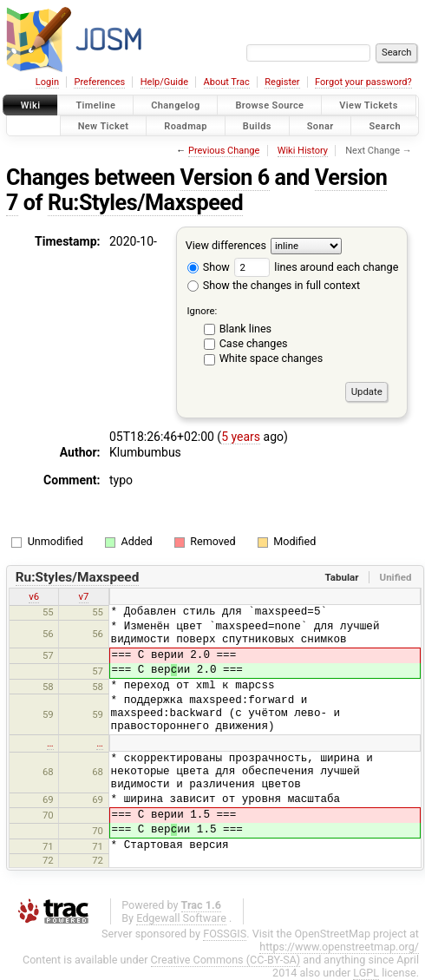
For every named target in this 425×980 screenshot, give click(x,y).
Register (282, 82)
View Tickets (368, 105)
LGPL (366, 973)
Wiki (31, 105)
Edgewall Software (181, 918)
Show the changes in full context (274, 285)
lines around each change (316, 267)
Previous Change (224, 151)
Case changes (254, 343)
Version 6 (225, 178)
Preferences (99, 82)
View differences (226, 245)
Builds (257, 125)
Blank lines (245, 329)
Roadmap (186, 125)
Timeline (95, 105)
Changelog (175, 105)
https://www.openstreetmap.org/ (339, 947)
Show (209, 267)
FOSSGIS (225, 934)
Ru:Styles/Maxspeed (145, 203)
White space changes (271, 358)
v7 (84, 596)
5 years (241, 437)
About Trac (227, 82)
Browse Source (269, 105)
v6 (34, 596)
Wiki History (303, 151)
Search (385, 125)
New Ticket (104, 125)
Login (47, 82)
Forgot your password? (363, 82)
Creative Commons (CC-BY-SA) (226, 960)
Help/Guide (164, 82)
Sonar (320, 125)
